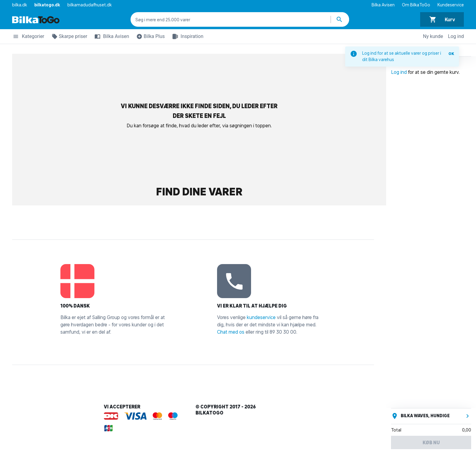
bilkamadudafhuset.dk (90, 5)
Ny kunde (433, 36)
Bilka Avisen (383, 5)
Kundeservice (451, 5)
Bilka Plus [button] (149, 37)
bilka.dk (20, 5)
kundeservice (261, 317)
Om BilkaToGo (416, 5)
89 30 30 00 (283, 332)
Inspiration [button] (187, 36)
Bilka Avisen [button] (110, 36)
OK (451, 54)
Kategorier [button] (28, 37)
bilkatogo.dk (47, 5)
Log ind (456, 36)
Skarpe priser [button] (68, 37)
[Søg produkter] (340, 19)
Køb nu (431, 442)
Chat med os (231, 332)
